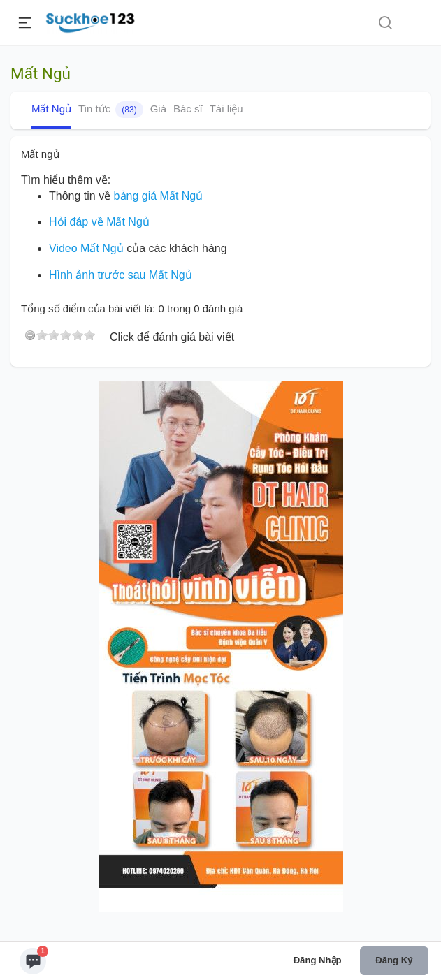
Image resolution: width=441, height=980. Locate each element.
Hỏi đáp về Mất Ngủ (99, 222)
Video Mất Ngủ (86, 248)
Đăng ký (394, 960)
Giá (158, 109)
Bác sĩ (188, 109)
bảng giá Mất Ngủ (159, 196)
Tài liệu (226, 109)
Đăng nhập (318, 960)
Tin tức (111, 110)
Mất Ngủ (51, 109)
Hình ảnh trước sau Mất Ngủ (121, 275)
